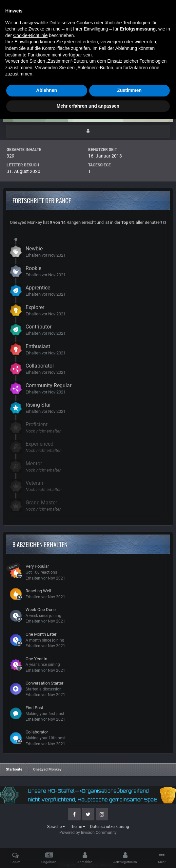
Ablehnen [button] (47, 839)
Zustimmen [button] (129, 839)
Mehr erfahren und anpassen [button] (88, 855)
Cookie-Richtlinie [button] (30, 784)
